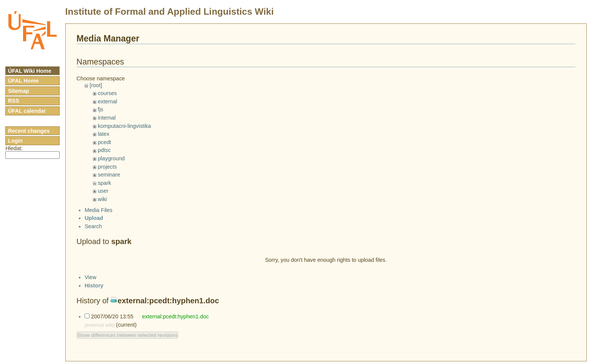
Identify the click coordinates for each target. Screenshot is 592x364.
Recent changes (29, 131)
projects (107, 167)
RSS (14, 101)
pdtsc (104, 150)
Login (15, 141)
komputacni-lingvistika (124, 126)
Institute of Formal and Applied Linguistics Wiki (170, 12)
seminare (109, 175)
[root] (96, 85)
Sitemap (18, 91)
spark (104, 183)
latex (103, 134)
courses (107, 93)
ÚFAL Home (23, 81)
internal (107, 118)
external (107, 101)
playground (111, 158)
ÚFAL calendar (27, 111)
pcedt (104, 142)
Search (93, 233)
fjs (100, 109)
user (103, 191)
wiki (102, 199)
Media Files (99, 217)
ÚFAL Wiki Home (30, 71)
